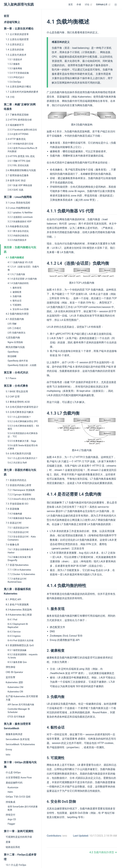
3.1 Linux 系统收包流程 (18, 203)
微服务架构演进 (14, 734)
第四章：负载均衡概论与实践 (20, 250)
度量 (8, 842)
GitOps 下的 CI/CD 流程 (18, 797)
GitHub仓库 (103, 4)
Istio (8, 755)
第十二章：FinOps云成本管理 (20, 857)
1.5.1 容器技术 (15, 59)
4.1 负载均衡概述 (15, 258)
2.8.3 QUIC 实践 (15, 190)
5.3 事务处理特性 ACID (18, 402)
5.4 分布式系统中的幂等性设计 (22, 407)
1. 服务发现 (16, 288)
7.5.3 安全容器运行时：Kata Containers (22, 538)
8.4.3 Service (14, 632)
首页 (71, 5)
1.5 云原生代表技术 (16, 55)
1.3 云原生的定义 (15, 44)
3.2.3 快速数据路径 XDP (20, 222)
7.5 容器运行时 (14, 523)
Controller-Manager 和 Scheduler (19, 711)
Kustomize (13, 787)
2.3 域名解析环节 (15, 125)
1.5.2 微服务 (14, 64)
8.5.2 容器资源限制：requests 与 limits (23, 656)
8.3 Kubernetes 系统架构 (19, 610)
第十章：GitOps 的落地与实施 (20, 765)
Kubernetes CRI (15, 692)
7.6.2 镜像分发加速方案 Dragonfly (19, 559)
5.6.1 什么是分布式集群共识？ (23, 458)
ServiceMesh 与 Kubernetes (20, 744)
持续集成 (10, 802)
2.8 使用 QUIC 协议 (16, 181)
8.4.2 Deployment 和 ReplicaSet (18, 626)
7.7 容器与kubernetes (17, 565)
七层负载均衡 (13, 338)
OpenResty (13, 352)
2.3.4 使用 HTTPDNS (18, 134)
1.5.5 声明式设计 (16, 77)
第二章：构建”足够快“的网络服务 (20, 107)
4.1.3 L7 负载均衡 (16, 274)
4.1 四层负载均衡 (15, 319)
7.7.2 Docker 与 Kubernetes (21, 574)
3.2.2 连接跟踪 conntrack (20, 217)
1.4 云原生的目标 (15, 50)
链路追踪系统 (13, 847)
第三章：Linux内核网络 (18, 197)
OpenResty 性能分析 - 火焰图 (22, 365)
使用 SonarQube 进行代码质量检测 (23, 808)
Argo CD (12, 819)
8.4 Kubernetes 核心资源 (19, 615)
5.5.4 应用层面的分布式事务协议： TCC (23, 435)
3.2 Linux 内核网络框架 (18, 208)
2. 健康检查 (16, 292)
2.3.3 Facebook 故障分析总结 (22, 130)
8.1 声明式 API (13, 599)
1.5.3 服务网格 (15, 68)
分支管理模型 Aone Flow (19, 778)
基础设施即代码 (14, 783)
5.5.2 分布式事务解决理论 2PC (23, 421)
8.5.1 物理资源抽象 (17, 650)
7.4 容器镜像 (12, 509)
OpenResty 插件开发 (18, 361)
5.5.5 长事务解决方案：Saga (22, 441)
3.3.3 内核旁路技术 (17, 240)
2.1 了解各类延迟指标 (17, 115)
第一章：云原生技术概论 (19, 29)
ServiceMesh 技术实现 (18, 739)
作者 (79, 5)
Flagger (11, 824)
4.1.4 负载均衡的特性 (18, 283)
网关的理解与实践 (15, 347)
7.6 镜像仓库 (12, 545)
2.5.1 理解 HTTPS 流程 (19, 161)
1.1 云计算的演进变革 (17, 34)
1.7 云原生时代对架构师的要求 (22, 92)
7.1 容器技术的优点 (16, 480)
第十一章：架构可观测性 (19, 831)
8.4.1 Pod (12, 620)
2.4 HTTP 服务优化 (16, 139)
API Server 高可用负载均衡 (21, 705)
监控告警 (10, 677)
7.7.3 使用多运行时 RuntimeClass (17, 580)
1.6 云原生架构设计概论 (18, 87)
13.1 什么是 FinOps (16, 865)
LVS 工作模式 (14, 328)
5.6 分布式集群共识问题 (18, 454)
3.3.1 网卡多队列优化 (18, 231)
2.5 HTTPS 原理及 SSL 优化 (20, 156)
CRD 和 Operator (14, 672)
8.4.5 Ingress (14, 636)
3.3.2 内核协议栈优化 (18, 236)
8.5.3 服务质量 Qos (17, 662)
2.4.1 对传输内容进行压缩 (20, 144)
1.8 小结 (10, 97)
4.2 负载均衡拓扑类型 (17, 314)
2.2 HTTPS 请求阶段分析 (19, 120)
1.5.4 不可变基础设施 (18, 73)
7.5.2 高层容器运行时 (18, 532)
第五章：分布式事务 (16, 386)
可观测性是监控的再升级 (19, 837)
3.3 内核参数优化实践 (17, 226)
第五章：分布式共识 (16, 373)
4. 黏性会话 (16, 301)
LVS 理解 (12, 324)
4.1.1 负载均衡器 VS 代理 (20, 262)
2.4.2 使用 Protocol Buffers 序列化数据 (22, 150)
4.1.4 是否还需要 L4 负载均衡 (22, 279)
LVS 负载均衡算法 (17, 333)
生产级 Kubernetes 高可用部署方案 (22, 698)
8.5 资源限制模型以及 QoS (20, 645)
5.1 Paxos (11, 378)
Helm (10, 792)
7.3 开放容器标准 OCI (17, 504)
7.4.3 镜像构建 (15, 514)
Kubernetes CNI (15, 687)
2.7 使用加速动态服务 (17, 175)
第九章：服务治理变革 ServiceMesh (17, 726)
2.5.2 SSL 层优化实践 (18, 165)
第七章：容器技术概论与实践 (20, 472)
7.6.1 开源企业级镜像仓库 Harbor (20, 551)
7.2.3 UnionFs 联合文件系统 (21, 499)
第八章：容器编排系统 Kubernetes (17, 591)
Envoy (9, 750)
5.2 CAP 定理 (13, 397)
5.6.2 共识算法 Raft (17, 463)
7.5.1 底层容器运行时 (18, 528)
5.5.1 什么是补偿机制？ (19, 417)
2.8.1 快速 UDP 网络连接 (20, 185)
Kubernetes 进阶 (14, 682)
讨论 (89, 4)
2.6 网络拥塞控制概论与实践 (21, 170)
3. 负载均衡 (16, 296)
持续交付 (10, 815)
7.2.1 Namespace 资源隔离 (21, 490)
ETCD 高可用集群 (16, 717)
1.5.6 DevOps (14, 82)
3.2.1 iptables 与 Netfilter (20, 213)
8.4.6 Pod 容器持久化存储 (20, 640)
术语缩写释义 (12, 22)
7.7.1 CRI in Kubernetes (19, 570)
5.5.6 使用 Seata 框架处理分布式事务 (23, 447)
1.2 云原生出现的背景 (17, 39)
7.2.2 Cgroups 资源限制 (19, 495)
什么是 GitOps (13, 772)
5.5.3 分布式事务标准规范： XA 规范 (23, 427)
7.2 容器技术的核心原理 (18, 485)
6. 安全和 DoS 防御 (19, 309)
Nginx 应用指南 (15, 342)
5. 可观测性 (16, 305)
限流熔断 (12, 356)
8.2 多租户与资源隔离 (17, 605)
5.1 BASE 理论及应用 (17, 392)
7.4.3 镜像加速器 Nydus (19, 518)
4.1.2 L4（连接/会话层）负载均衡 (23, 268)
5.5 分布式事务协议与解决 (20, 412)
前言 (7, 16)
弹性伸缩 (10, 667)
